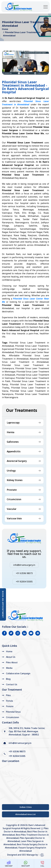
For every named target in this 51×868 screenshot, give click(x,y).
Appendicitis (14, 451)
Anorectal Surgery (17, 461)
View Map (9, 864)
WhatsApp (25, 864)
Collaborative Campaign (18, 673)
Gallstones (13, 442)
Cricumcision (14, 499)
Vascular (12, 509)
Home (5, 29)
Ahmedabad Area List (25, 814)
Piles (8, 695)
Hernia (11, 432)
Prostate (12, 490)
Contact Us (12, 684)
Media (9, 668)
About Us (11, 657)
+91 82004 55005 (24, 582)
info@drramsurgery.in (24, 565)
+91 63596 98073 (24, 573)
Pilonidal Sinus (13, 712)
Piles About (12, 662)
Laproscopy (13, 423)
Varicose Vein (14, 518)
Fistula (9, 701)
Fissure (10, 706)
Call (42, 864)
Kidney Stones (15, 480)
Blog (8, 679)
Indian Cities (26, 807)
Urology (11, 471)
